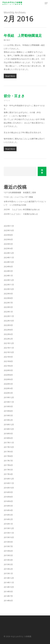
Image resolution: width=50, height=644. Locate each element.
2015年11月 (9, 533)
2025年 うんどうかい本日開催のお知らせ (22, 209)
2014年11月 (9, 582)
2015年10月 (9, 537)
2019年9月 (8, 406)
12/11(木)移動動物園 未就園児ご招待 (20, 192)
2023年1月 (8, 312)
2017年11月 (9, 443)
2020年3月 (8, 393)
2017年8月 (8, 456)
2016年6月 (8, 501)
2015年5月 (8, 555)
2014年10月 (9, 587)
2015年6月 (8, 551)
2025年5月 (8, 244)
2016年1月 (8, 524)
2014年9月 (8, 591)
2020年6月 (8, 379)
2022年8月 (8, 330)
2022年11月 (9, 316)
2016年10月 (9, 488)
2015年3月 (8, 564)
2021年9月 (8, 357)
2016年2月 (8, 519)
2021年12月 (9, 343)
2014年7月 (8, 596)
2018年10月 (9, 429)
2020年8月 (8, 375)
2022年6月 (8, 334)
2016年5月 (8, 506)
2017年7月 (8, 461)
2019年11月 (9, 402)
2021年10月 (9, 352)
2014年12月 (9, 578)
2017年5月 (8, 470)
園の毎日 (7, 40)
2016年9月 (8, 492)
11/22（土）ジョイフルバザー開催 (18, 197)
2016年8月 (8, 497)
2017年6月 (8, 465)
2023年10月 (9, 289)
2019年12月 (9, 397)
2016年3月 (8, 515)
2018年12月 (9, 424)
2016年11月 (9, 483)
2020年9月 (8, 370)
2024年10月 (9, 262)
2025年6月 (8, 239)
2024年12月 (9, 253)
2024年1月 (8, 276)
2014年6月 (8, 601)
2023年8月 (8, 298)
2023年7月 (8, 303)
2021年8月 (8, 361)
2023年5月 (8, 307)
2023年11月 (9, 285)
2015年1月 (8, 573)
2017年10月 (9, 447)
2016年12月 (9, 479)
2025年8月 (8, 235)
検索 (42, 171)
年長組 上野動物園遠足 (23, 35)
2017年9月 (8, 452)
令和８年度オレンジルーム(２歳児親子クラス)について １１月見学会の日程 (25, 203)
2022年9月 (8, 325)
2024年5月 (8, 271)
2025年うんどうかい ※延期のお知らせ (21, 214)
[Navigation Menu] (46, 3)
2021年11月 (9, 348)
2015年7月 (8, 546)
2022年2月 (8, 339)
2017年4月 (8, 474)
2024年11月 (9, 257)
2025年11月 (9, 226)
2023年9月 (8, 294)
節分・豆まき (14, 96)
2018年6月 (8, 438)
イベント (7, 100)
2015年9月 (8, 542)
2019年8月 (8, 411)
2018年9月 (8, 434)
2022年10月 (9, 321)
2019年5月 (8, 415)
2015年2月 (8, 569)
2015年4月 (8, 560)
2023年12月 (9, 280)
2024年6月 (8, 267)
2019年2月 (8, 420)
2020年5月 (8, 384)
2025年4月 (8, 248)
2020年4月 (8, 388)
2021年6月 (8, 366)
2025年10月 (9, 230)
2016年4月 (8, 510)
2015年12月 (9, 528)
